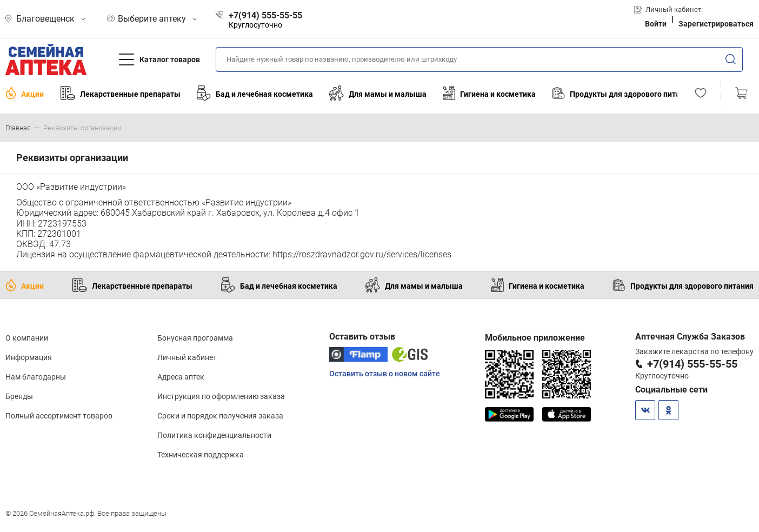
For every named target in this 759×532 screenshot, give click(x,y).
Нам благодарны (36, 377)
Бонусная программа (195, 338)
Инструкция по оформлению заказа (221, 396)
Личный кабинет (187, 357)
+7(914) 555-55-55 (692, 364)
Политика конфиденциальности (214, 435)
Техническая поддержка (201, 455)
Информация (29, 357)
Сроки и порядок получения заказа (220, 416)
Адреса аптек (181, 377)
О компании (27, 338)
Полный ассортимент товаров (59, 416)
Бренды (19, 396)
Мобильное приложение (535, 338)
